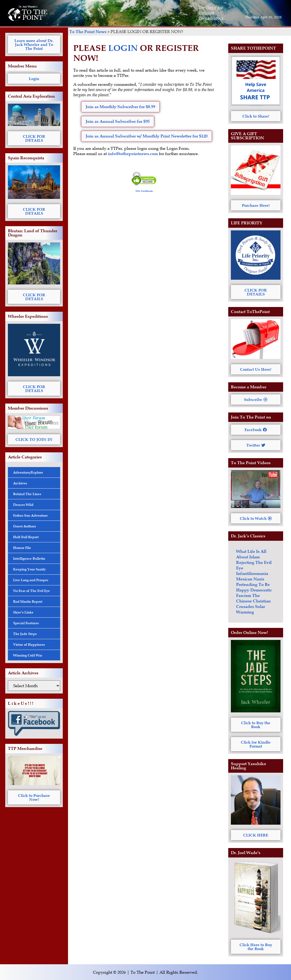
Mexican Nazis (250, 579)
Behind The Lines (27, 494)
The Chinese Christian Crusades (253, 601)
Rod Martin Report (28, 601)
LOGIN (123, 48)
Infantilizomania (252, 573)
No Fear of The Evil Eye (32, 591)
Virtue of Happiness (29, 644)
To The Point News (88, 32)
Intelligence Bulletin (29, 558)
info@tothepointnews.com (133, 154)
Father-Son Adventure (30, 515)
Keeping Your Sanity (29, 569)
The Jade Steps (25, 634)
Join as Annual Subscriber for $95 (118, 121)
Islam (254, 557)
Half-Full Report (26, 537)
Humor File (22, 548)
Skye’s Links (23, 612)
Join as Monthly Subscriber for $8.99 (120, 107)
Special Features (26, 623)
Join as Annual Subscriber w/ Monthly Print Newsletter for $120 (147, 136)
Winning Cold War (28, 655)
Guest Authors (25, 526)
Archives (20, 483)
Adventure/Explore (28, 472)
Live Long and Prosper (31, 580)
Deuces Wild (23, 505)
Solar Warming (251, 609)
